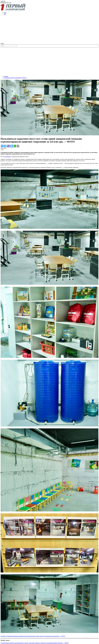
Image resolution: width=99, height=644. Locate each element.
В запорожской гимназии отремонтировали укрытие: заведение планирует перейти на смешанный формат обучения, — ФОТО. (35, 643)
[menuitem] (51, 13)
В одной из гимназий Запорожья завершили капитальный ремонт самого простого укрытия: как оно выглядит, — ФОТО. (33, 636)
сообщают (8, 157)
